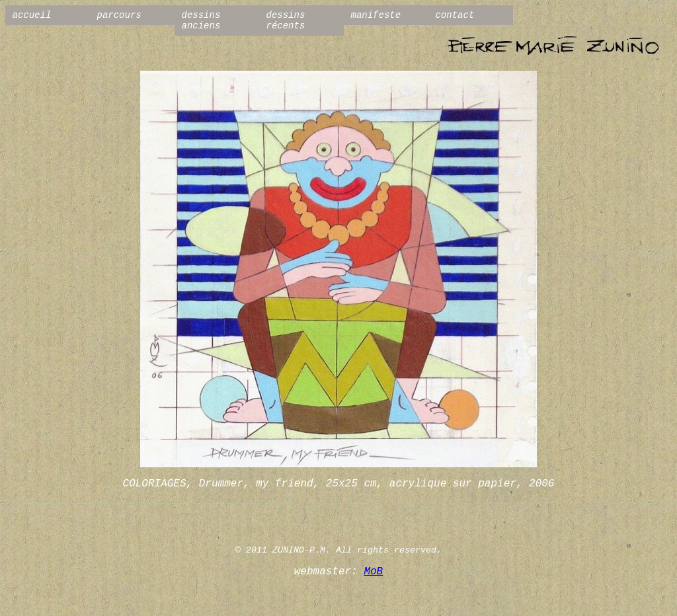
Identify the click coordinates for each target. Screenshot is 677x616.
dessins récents (286, 20)
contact (455, 15)
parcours (119, 15)
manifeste (376, 15)
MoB (373, 572)
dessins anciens (201, 20)
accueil (32, 15)
